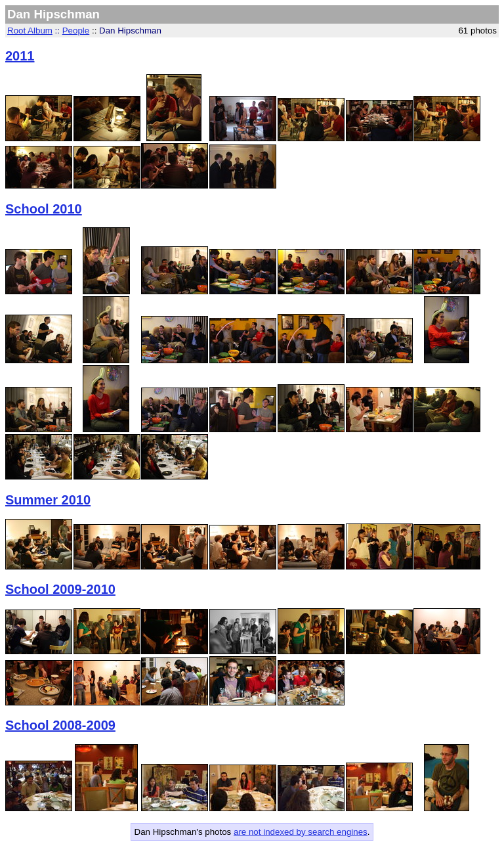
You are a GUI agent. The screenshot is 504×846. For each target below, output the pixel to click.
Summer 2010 (48, 500)
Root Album (30, 31)
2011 (20, 56)
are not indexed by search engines (301, 832)
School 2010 (44, 209)
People (76, 31)
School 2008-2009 (60, 725)
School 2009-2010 (60, 589)
